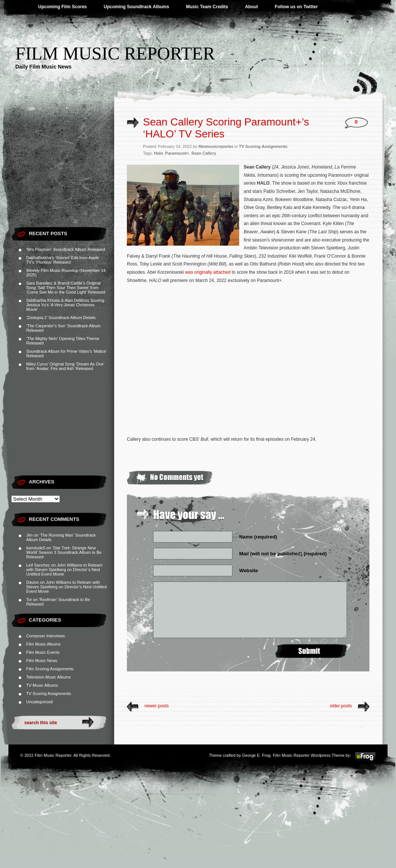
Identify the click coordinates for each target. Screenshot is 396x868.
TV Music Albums (42, 685)
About (251, 7)
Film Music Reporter (115, 53)
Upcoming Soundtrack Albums (136, 7)
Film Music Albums (43, 644)
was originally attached (208, 272)
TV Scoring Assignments (49, 694)
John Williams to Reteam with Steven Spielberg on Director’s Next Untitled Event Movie (64, 570)
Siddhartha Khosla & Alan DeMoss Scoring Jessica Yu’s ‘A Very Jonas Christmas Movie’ (65, 305)
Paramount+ (177, 153)
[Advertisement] (63, 176)
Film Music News (42, 661)
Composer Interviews (45, 636)
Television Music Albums (48, 677)
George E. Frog (256, 755)
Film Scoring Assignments (50, 669)
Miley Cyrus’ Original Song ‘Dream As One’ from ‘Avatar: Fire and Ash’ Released (65, 366)
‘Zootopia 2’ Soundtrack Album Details (61, 318)
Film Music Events (43, 652)
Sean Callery (204, 153)
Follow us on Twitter (296, 7)
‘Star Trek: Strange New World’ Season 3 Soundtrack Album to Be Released (64, 552)
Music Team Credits (207, 7)
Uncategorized (39, 702)
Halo (158, 153)
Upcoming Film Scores (63, 7)
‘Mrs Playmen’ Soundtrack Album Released (66, 249)
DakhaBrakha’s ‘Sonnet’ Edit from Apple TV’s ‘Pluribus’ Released (63, 260)
